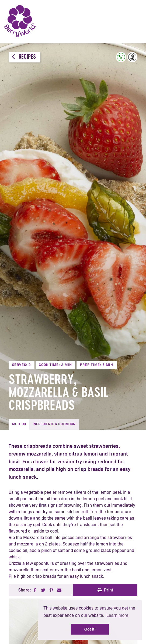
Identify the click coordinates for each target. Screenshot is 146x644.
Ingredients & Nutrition (54, 424)
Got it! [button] (90, 629)
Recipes (24, 57)
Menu (134, 22)
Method (19, 424)
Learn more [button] (117, 615)
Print (105, 590)
